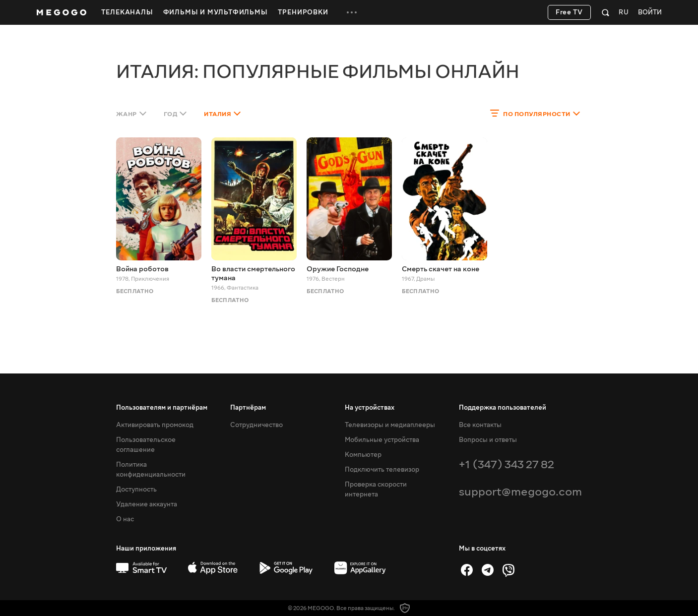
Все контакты (480, 425)
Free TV (569, 12)
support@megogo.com (520, 492)
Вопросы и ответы (488, 440)
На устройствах (370, 408)
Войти (650, 13)
